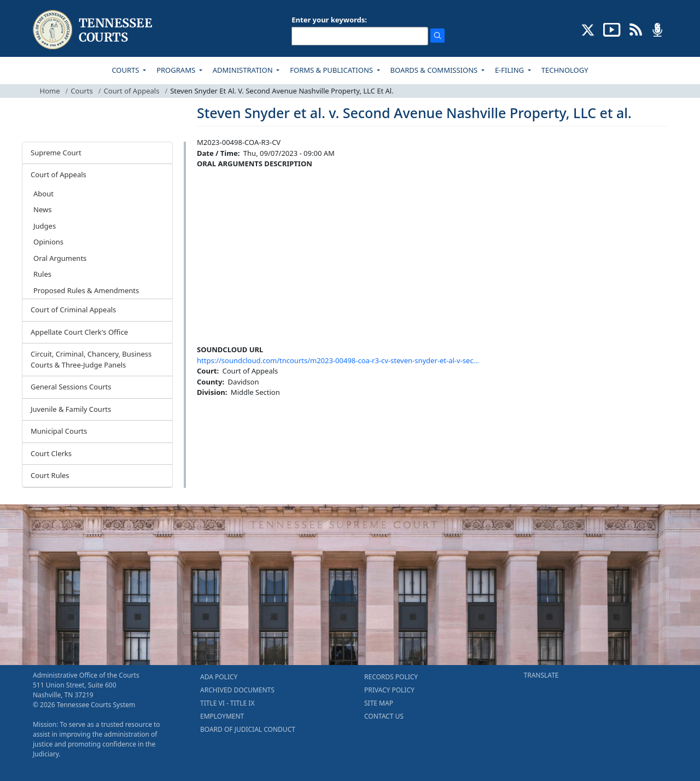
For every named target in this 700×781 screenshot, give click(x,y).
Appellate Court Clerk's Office (79, 332)
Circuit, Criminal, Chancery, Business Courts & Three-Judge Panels (91, 359)
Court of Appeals (132, 91)
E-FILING (511, 70)
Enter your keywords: (329, 20)
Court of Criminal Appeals (73, 310)
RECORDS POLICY (391, 677)
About (43, 194)
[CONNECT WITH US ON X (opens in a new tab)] (588, 29)
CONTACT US (384, 716)
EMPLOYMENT (222, 716)
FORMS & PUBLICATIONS (332, 70)
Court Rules (50, 475)
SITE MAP (379, 703)
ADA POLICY (219, 677)
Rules (42, 274)
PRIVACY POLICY (389, 690)
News (42, 209)
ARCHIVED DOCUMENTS (237, 690)
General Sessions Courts (71, 387)
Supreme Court (56, 153)
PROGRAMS (177, 70)
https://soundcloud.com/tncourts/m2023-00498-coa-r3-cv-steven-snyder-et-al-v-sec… (338, 360)
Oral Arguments (60, 258)
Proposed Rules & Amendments (86, 290)
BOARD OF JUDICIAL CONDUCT (248, 729)
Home (50, 91)
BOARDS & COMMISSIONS (435, 70)
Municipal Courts (59, 431)
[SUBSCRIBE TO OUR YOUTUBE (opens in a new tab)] (612, 29)
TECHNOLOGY (565, 70)
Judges (45, 226)
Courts (81, 91)
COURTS (126, 70)
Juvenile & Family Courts (71, 409)
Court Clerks (51, 453)
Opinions (48, 242)
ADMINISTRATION (244, 70)
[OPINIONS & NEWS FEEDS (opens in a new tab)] (636, 29)
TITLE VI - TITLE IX (227, 703)
